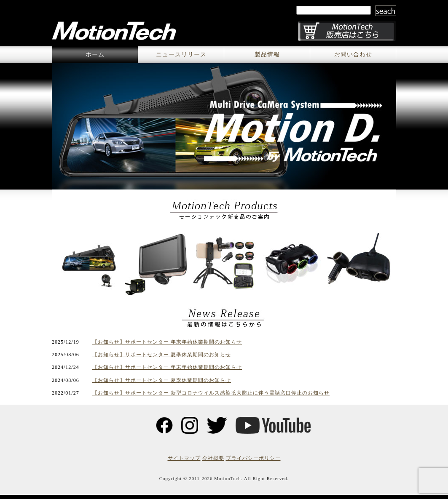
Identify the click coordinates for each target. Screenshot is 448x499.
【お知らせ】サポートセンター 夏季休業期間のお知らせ (162, 355)
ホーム (95, 55)
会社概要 (213, 458)
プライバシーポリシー (253, 458)
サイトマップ (184, 458)
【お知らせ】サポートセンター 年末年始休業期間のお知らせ (167, 342)
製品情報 (267, 55)
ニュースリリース (181, 55)
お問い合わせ (353, 55)
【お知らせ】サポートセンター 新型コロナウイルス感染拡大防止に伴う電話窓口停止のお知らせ (211, 393)
